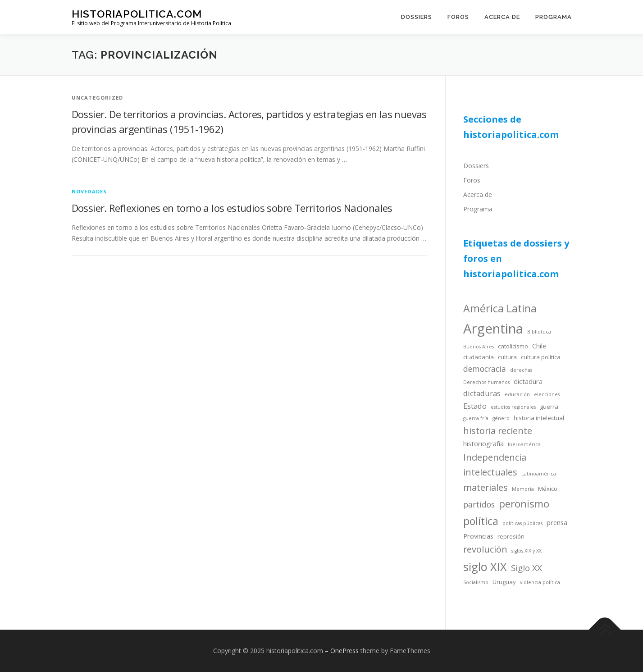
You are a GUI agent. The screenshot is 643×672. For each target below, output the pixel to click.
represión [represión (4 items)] (511, 536)
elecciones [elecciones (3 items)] (547, 394)
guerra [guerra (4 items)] (549, 407)
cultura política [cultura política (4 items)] (541, 357)
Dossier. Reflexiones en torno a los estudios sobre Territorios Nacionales (232, 208)
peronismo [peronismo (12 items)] (524, 504)
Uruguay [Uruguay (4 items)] (504, 582)
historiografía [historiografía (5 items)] (483, 443)
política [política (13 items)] (481, 521)
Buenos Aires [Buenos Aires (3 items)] (479, 347)
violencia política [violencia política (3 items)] (540, 582)
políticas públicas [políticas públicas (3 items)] (522, 523)
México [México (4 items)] (548, 489)
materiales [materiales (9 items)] (486, 487)
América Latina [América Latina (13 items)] (500, 308)
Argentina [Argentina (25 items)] (493, 329)
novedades (89, 191)
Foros (458, 17)
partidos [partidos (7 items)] (479, 504)
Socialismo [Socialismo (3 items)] (476, 582)
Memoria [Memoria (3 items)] (523, 489)
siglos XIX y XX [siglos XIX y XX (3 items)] (527, 551)
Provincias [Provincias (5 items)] (478, 536)
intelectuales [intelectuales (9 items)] (490, 472)
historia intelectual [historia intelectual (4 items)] (539, 418)
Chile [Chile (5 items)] (539, 346)
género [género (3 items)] (501, 418)
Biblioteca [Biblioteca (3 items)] (539, 332)
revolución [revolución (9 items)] (485, 549)
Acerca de (502, 17)
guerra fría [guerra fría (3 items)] (476, 418)
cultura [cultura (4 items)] (507, 357)
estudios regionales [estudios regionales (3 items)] (513, 407)
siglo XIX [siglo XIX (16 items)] (485, 567)
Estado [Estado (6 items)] (475, 406)
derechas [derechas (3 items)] (521, 370)
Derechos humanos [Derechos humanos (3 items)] (486, 382)
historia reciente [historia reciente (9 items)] (498, 431)
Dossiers (417, 17)
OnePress (344, 651)
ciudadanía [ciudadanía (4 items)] (479, 357)
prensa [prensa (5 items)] (557, 522)
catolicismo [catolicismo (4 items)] (513, 346)
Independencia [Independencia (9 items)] (495, 457)
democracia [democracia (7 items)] (485, 369)
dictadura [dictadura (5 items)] (528, 381)
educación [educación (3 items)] (517, 394)
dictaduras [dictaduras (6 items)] (482, 393)
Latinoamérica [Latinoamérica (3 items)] (539, 474)
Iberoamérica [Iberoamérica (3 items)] (524, 444)
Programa (554, 17)
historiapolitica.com (137, 14)
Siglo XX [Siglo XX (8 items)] (527, 568)
